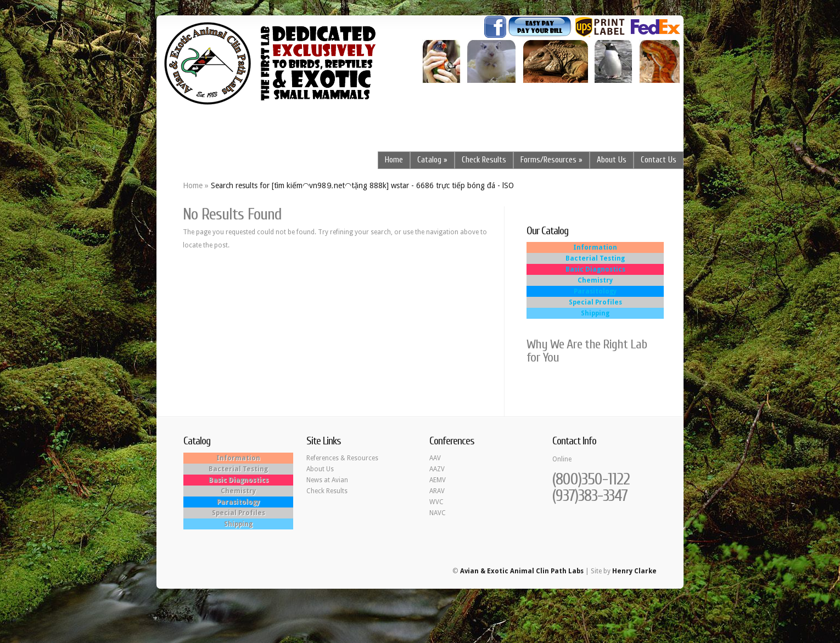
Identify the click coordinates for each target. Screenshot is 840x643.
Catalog (429, 160)
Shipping (595, 313)
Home (394, 160)
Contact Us (659, 160)
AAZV (437, 469)
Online (562, 459)
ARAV (437, 491)
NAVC (438, 513)
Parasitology (595, 291)
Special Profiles (595, 302)
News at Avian (327, 480)
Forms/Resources (548, 160)
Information (595, 247)
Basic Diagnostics (595, 269)
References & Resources (342, 458)
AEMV (438, 480)
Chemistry (595, 280)
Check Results (484, 160)
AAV (435, 458)
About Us (612, 160)
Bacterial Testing (595, 258)
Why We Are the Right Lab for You (587, 351)
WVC (436, 502)
